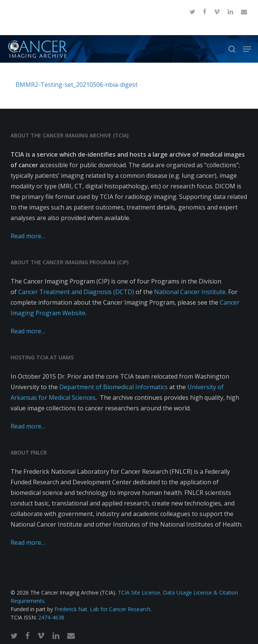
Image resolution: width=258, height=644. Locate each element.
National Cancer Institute (190, 292)
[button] (247, 49)
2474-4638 (51, 617)
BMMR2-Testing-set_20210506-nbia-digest (76, 85)
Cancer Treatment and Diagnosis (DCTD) (76, 292)
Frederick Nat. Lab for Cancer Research (102, 609)
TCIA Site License (139, 592)
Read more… (28, 236)
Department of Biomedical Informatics (114, 387)
